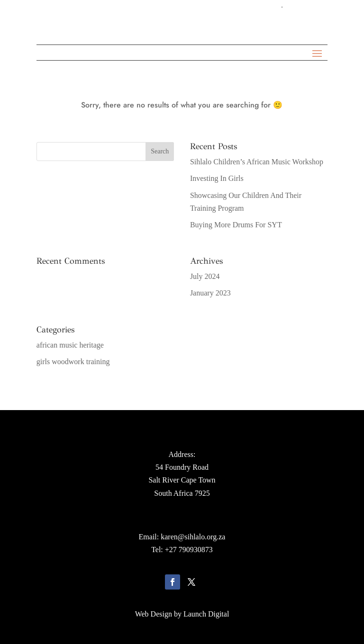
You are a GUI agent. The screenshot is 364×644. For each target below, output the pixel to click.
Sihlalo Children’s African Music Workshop (257, 162)
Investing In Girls (217, 178)
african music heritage (70, 345)
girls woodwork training (73, 362)
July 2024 (205, 276)
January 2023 (210, 293)
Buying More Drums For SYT (236, 225)
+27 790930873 (189, 550)
